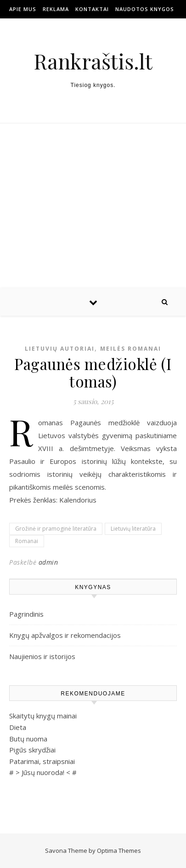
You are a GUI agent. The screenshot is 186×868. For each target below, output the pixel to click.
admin (48, 562)
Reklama (56, 9)
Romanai (27, 541)
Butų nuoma (28, 739)
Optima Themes (119, 851)
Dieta (18, 727)
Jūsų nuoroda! (43, 772)
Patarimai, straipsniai (42, 761)
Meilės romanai (131, 349)
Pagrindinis (26, 614)
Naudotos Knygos (145, 9)
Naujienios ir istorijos (42, 656)
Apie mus (23, 9)
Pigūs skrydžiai (32, 750)
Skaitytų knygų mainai (43, 716)
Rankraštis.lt (93, 61)
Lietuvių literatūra (133, 529)
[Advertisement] (93, 206)
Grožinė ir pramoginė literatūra (56, 529)
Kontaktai (92, 9)
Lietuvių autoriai (60, 349)
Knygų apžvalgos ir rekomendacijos (65, 635)
